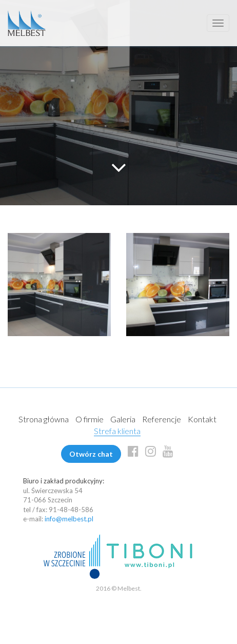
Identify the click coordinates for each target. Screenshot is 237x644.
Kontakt (202, 419)
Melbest (27, 23)
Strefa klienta (117, 431)
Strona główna (44, 419)
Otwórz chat (91, 454)
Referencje (162, 419)
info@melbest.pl (69, 519)
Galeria (123, 419)
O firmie (90, 419)
